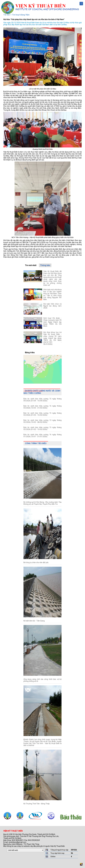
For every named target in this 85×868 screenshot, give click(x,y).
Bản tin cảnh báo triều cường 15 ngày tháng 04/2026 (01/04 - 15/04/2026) (42, 400)
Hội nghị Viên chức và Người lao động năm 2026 (52, 306)
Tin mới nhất (31, 265)
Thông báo (45, 265)
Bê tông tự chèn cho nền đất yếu (36, 562)
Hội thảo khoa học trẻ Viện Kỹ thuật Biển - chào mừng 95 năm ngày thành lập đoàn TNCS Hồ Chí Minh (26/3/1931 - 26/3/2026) (52, 338)
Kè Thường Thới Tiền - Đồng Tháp (37, 804)
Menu (81, 4)
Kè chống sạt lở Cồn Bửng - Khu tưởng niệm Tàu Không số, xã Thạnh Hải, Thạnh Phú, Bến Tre (42, 503)
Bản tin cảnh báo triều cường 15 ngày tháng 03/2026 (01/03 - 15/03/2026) (42, 414)
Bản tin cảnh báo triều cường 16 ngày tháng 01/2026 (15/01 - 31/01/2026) (42, 436)
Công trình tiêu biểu (36, 443)
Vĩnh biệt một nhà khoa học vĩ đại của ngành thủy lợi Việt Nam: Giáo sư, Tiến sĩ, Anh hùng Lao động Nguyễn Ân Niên (52, 295)
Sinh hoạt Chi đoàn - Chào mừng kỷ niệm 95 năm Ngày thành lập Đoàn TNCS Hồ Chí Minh (52, 322)
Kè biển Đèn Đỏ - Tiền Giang (34, 621)
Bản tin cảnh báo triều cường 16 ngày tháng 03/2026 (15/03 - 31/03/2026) (42, 407)
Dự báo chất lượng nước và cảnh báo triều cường (42, 392)
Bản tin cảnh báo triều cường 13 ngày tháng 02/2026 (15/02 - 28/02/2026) (42, 421)
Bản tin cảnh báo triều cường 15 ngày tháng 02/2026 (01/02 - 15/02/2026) (42, 428)
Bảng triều (30, 352)
